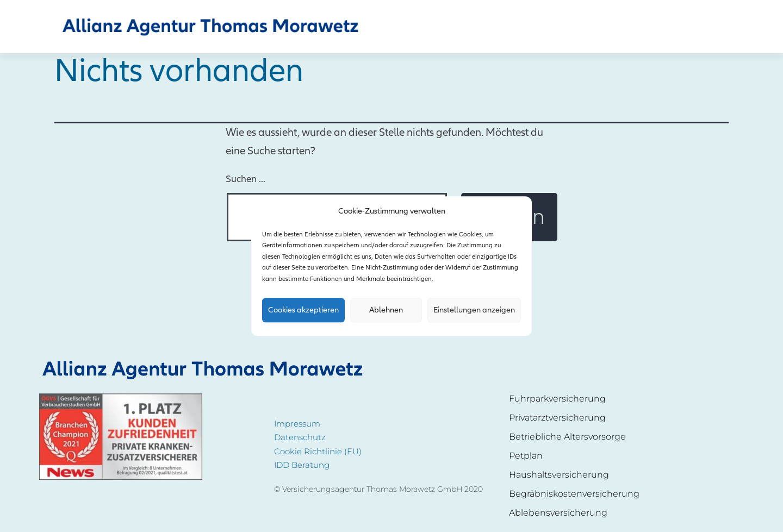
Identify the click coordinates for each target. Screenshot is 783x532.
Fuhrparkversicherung (557, 399)
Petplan (526, 456)
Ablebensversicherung (558, 513)
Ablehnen (386, 310)
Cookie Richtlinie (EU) (318, 451)
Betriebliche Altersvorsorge (567, 437)
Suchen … (246, 179)
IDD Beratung (302, 465)
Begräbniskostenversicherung (574, 494)
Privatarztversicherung (557, 418)
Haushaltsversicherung (559, 475)
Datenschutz (300, 437)
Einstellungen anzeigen (474, 310)
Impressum (297, 424)
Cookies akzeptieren (303, 310)
